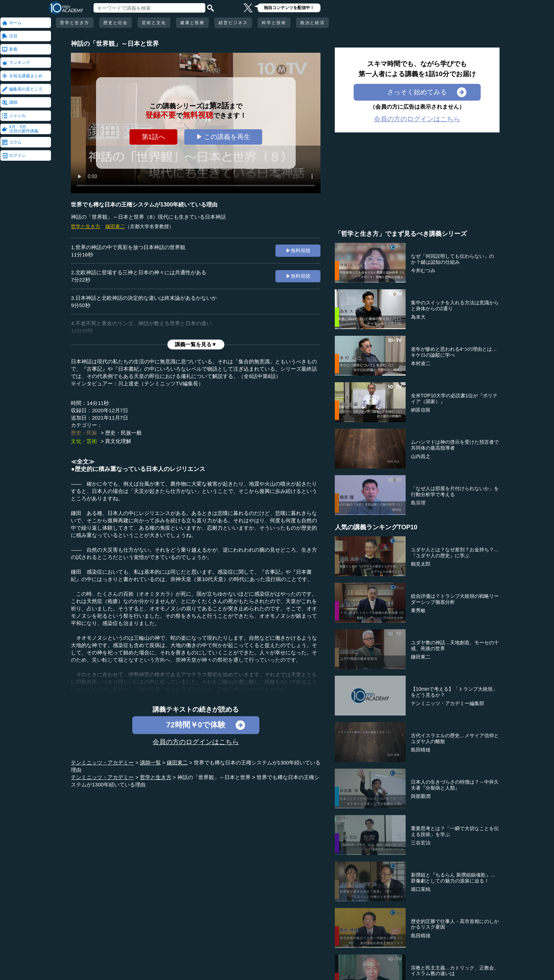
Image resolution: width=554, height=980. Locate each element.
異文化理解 (118, 441)
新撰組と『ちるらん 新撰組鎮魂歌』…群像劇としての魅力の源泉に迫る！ (453, 878)
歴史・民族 (84, 433)
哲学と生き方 (75, 23)
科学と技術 (274, 23)
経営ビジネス (233, 23)
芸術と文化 (154, 23)
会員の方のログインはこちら (196, 742)
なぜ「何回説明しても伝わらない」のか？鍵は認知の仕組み (452, 259)
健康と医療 (192, 23)
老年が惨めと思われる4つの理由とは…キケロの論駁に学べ (454, 352)
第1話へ (154, 137)
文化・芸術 (84, 441)
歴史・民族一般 (123, 433)
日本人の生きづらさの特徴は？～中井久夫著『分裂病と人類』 (455, 785)
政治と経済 (312, 23)
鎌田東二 (115, 226)
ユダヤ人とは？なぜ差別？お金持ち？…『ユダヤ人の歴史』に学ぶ (455, 553)
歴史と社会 (116, 23)
